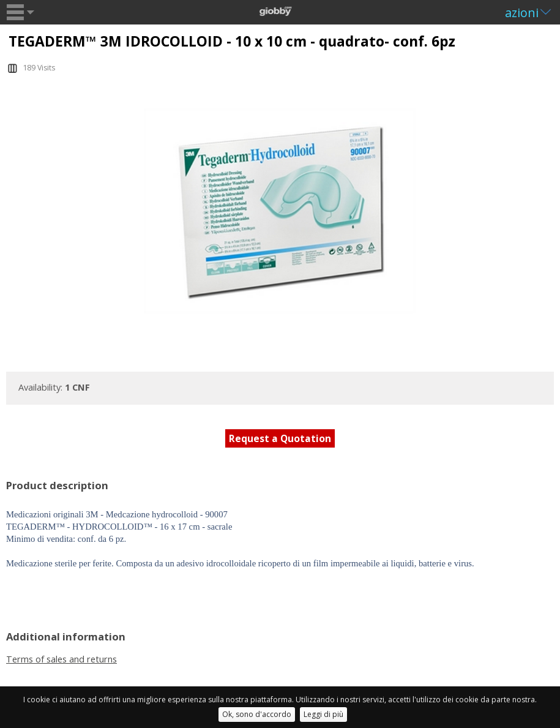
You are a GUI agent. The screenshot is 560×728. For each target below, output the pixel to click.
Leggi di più (323, 714)
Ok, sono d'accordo (257, 714)
